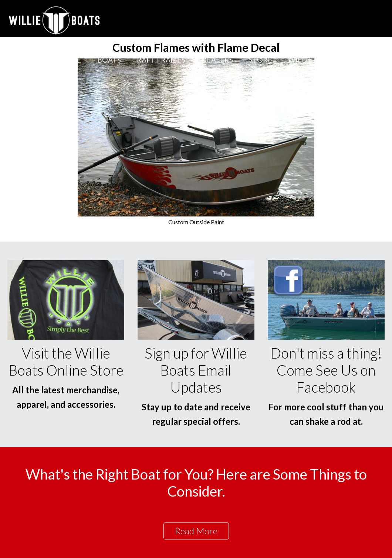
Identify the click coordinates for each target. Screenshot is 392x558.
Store (261, 60)
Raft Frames (161, 60)
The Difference (51, 60)
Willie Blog (311, 60)
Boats (109, 60)
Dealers (217, 60)
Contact (367, 60)
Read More (196, 531)
